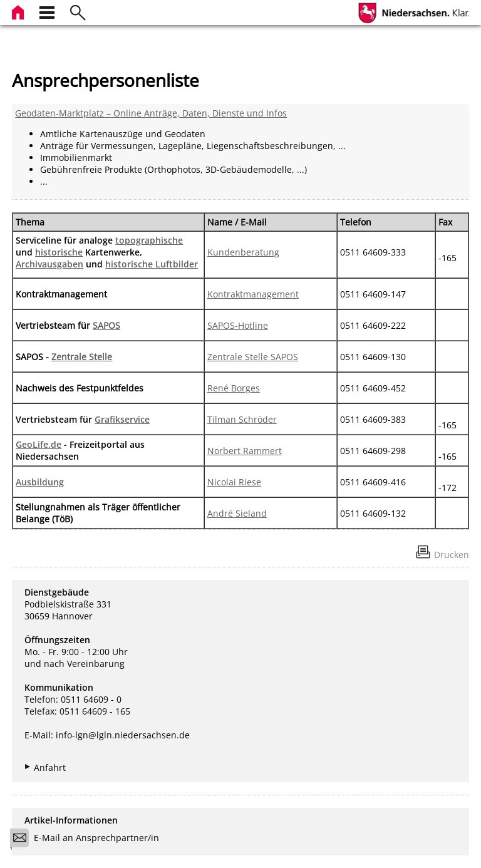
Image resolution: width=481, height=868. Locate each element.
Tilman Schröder (242, 419)
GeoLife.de (39, 444)
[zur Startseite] (19, 11)
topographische (149, 240)
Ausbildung (40, 482)
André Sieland (237, 513)
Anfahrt (50, 767)
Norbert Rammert (245, 451)
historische (59, 252)
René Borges (234, 388)
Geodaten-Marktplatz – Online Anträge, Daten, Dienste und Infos (151, 113)
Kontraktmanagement (253, 294)
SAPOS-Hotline (238, 325)
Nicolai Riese (234, 482)
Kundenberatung (243, 252)
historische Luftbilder (152, 264)
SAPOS (106, 325)
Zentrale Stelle (82, 357)
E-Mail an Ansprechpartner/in (89, 840)
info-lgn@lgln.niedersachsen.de (123, 735)
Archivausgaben (49, 264)
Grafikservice (122, 419)
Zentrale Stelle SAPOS (253, 357)
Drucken (452, 555)
